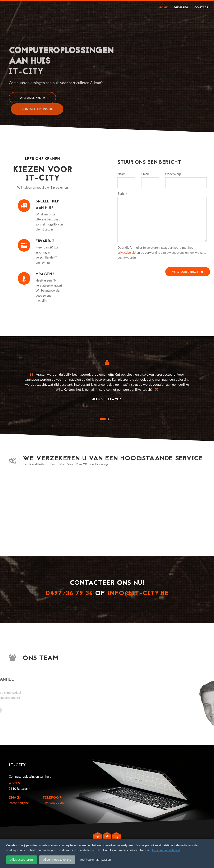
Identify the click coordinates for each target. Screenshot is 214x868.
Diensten (181, 8)
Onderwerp (173, 174)
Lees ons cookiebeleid (166, 850)
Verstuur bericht (188, 272)
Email (145, 174)
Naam (121, 174)
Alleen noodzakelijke (57, 860)
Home (163, 8)
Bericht (122, 193)
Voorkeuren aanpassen (95, 860)
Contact (201, 8)
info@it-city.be (138, 594)
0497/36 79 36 (69, 594)
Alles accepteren (22, 860)
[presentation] (149, 270)
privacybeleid (127, 252)
